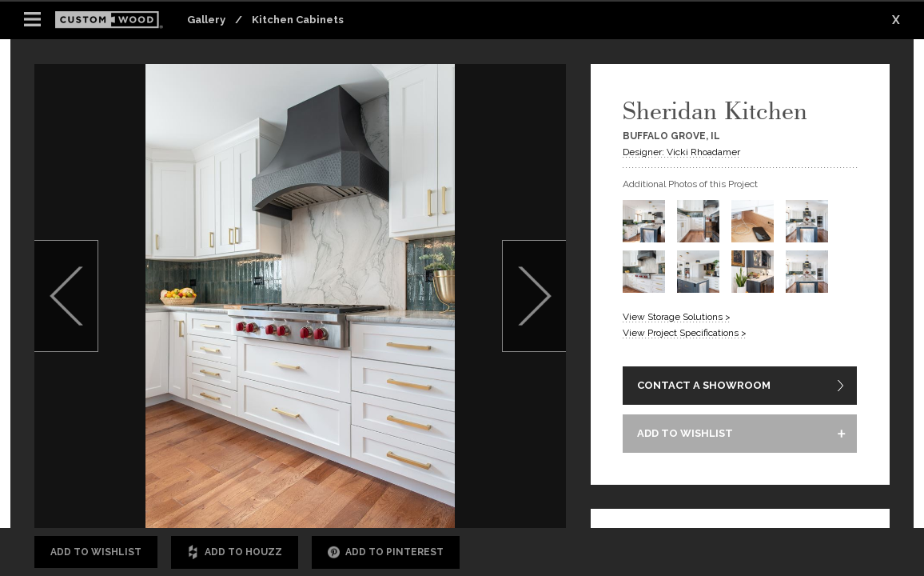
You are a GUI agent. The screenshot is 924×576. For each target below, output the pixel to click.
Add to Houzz (235, 552)
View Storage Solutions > (677, 317)
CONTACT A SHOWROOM (704, 385)
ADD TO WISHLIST (685, 433)
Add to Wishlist (96, 552)
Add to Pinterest (386, 552)
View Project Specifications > (685, 333)
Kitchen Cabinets (298, 20)
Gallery (206, 20)
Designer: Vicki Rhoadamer (681, 152)
